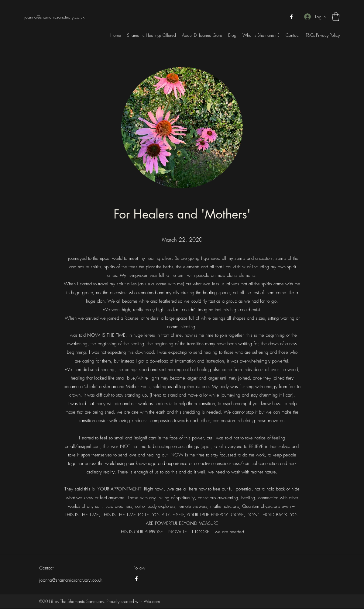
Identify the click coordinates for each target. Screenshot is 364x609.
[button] (336, 17)
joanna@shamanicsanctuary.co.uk (54, 17)
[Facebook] (291, 17)
